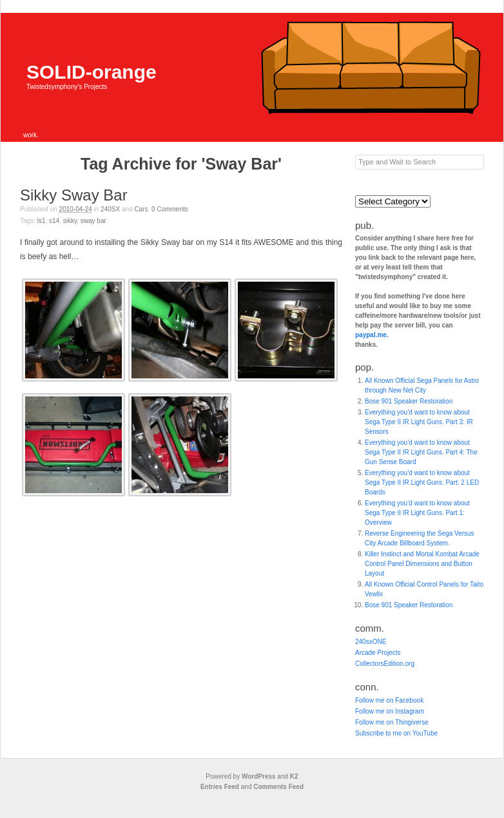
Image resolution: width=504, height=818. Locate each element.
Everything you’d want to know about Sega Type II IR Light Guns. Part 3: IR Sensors (419, 422)
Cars (141, 209)
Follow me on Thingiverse (392, 722)
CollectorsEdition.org (385, 664)
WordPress (259, 776)
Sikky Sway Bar (74, 195)
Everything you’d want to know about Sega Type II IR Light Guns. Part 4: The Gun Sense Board (421, 452)
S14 (54, 221)
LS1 (42, 221)
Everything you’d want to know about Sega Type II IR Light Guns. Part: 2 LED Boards (422, 482)
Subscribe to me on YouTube (396, 733)
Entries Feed (220, 787)
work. (31, 135)
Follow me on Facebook (389, 700)
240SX (110, 209)
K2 (294, 776)
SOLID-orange (92, 72)
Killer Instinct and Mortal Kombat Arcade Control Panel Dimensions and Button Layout (422, 564)
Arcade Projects (378, 653)
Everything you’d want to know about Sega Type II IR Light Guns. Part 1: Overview (417, 513)
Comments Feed (278, 787)
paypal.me (371, 335)
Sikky (70, 221)
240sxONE (371, 642)
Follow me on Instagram (390, 711)
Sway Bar (93, 221)
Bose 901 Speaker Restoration (409, 401)
